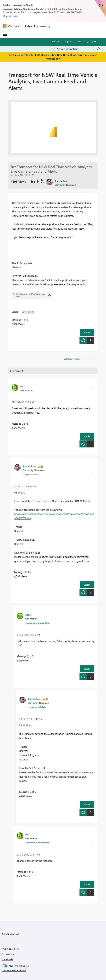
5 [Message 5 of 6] (28, 656)
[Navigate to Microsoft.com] (12, 26)
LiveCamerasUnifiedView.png (30, 294)
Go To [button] (90, 42)
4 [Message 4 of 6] (28, 872)
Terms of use (8, 954)
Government (28, 312)
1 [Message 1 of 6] (23, 320)
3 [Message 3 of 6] (25, 572)
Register (56, 41)
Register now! (11, 16)
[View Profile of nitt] (22, 386)
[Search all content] (78, 49)
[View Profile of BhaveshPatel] (29, 466)
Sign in (68, 41)
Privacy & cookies (10, 949)
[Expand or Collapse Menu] (5, 34)
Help (79, 41)
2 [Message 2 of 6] (23, 424)
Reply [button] (87, 332)
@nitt (20, 493)
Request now (53, 59)
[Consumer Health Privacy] (53, 970)
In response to (30, 474)
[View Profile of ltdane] (28, 615)
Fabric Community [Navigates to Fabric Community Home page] (38, 26)
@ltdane (27, 725)
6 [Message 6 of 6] (30, 792)
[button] (92, 199)
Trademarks (7, 959)
